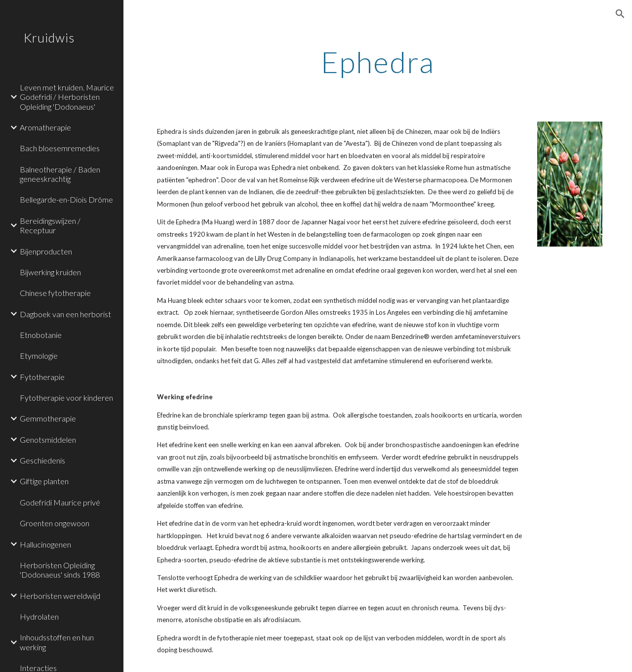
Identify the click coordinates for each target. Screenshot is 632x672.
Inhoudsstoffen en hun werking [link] (57, 642)
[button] (620, 14)
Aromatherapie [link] (45, 127)
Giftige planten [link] (44, 481)
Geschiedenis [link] (42, 460)
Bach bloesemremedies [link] (60, 148)
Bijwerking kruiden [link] (50, 272)
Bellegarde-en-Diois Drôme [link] (66, 199)
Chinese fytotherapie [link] (55, 293)
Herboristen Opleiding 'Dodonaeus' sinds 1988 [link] (60, 570)
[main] (377, 62)
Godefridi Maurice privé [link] (60, 502)
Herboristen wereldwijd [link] (60, 596)
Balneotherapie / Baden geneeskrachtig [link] (60, 174)
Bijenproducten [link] (46, 251)
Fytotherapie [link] (42, 377)
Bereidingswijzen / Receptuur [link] (50, 225)
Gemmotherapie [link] (48, 418)
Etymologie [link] (39, 356)
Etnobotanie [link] (41, 335)
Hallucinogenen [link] (45, 544)
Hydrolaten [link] (39, 616)
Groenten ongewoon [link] (55, 523)
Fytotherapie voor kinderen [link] (66, 398)
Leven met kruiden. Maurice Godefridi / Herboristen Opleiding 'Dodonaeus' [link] (67, 97)
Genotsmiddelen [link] (48, 440)
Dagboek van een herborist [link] (65, 314)
